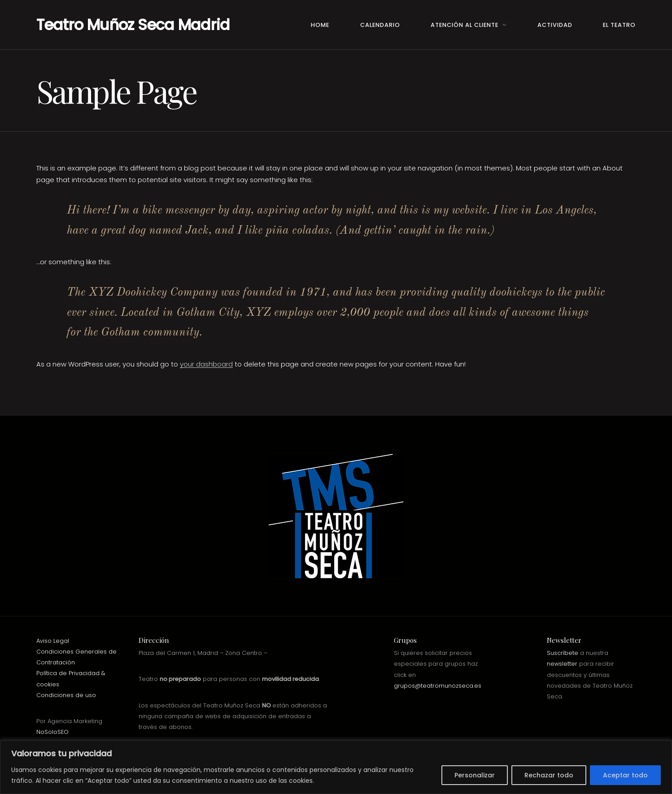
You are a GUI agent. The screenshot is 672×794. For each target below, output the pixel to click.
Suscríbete (563, 653)
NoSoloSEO (52, 732)
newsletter (562, 664)
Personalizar (475, 775)
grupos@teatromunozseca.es (438, 686)
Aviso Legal (53, 641)
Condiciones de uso (66, 695)
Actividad (555, 25)
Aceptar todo (625, 775)
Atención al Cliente (465, 25)
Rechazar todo (549, 775)
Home (320, 25)
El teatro (619, 25)
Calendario (380, 25)
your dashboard (206, 364)
